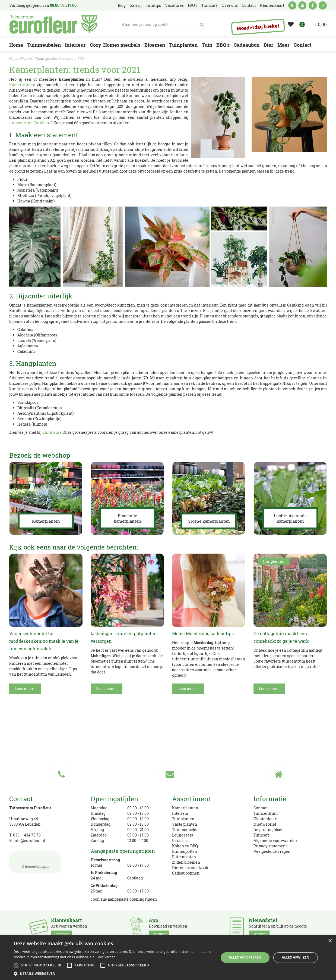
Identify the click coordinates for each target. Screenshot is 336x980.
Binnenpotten (185, 851)
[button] (113, 973)
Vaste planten (185, 824)
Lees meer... (25, 689)
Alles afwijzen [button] (296, 957)
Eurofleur (51, 432)
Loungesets (183, 835)
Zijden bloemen (186, 862)
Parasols (180, 840)
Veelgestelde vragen (272, 851)
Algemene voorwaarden (275, 840)
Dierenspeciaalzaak (190, 868)
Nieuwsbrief (265, 824)
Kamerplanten (22, 85)
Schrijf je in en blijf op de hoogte (278, 927)
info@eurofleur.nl (29, 840)
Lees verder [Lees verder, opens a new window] (106, 957)
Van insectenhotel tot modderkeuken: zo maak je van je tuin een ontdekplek (44, 641)
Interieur (180, 813)
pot (127, 166)
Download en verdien (168, 927)
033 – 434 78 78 (27, 835)
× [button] (330, 941)
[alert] (168, 958)
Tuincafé (262, 835)
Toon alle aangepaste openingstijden (124, 899)
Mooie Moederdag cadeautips (203, 633)
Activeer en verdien (69, 927)
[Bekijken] (317, 24)
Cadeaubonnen (186, 873)
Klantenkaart (266, 819)
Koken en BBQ (185, 846)
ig (323, 5)
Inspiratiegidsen (269, 830)
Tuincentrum (266, 813)
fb (313, 5)
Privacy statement (270, 846)
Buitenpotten (184, 857)
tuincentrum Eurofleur (30, 123)
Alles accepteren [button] (245, 957)
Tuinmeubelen (185, 830)
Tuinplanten (183, 819)
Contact (261, 808)
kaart (292, 5)
